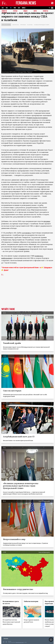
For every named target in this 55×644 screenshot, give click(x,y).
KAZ (3, 8)
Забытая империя (31, 601)
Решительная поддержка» (37, 118)
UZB (19, 8)
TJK (11, 8)
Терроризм (23, 25)
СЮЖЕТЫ (45, 11)
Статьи (15, 11)
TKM (15, 8)
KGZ (7, 8)
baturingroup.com (20, 642)
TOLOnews (15, 85)
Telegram (47, 267)
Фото (35, 11)
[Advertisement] (27, 294)
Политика (30, 25)
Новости (4, 11)
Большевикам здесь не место (11, 602)
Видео (25, 11)
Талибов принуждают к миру (41, 25)
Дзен (6, 270)
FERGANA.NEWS (26, 3)
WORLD (24, 8)
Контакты (6, 638)
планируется (24, 249)
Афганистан (16, 25)
